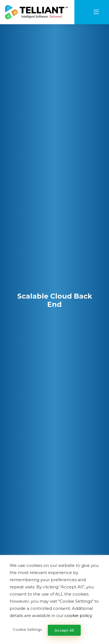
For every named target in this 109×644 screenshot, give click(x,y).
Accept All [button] (64, 630)
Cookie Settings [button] (27, 629)
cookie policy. (79, 615)
